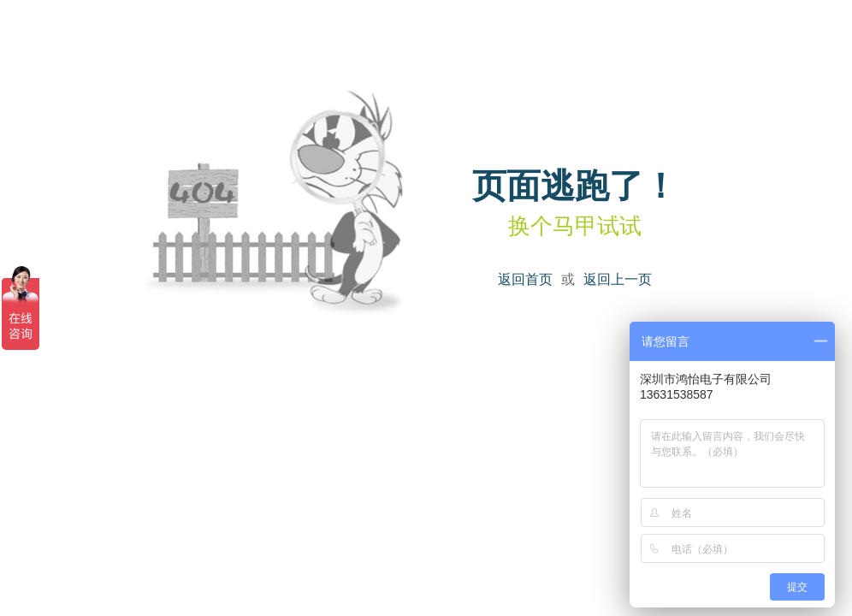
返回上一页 (618, 279)
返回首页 (525, 279)
